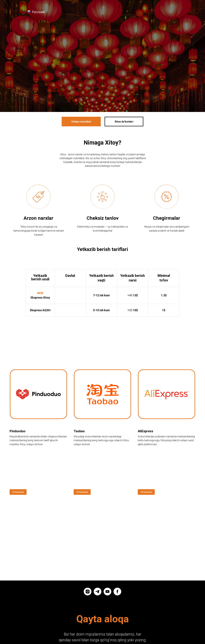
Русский (38, 12)
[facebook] (117, 552)
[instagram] (88, 552)
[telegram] (98, 552)
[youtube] (107, 552)
